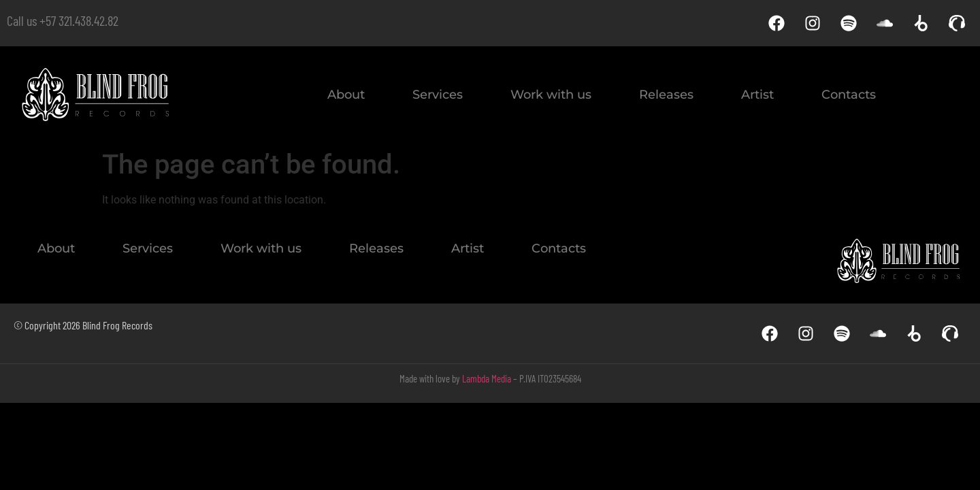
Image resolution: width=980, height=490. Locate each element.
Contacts (849, 95)
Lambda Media (487, 378)
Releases (666, 95)
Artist (757, 95)
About (346, 95)
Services (438, 95)
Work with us (551, 95)
